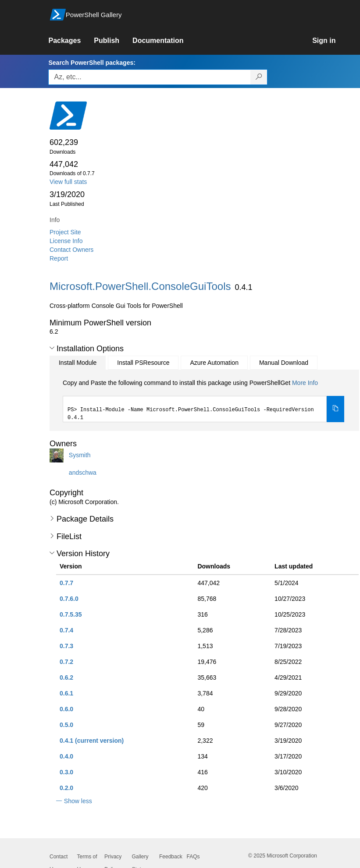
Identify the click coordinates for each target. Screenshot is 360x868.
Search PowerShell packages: (92, 63)
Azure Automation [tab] (214, 363)
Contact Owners (71, 250)
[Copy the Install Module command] (335, 409)
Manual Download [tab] (284, 363)
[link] (71, 41)
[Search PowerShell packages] (259, 77)
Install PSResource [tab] (143, 363)
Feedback (171, 857)
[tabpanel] (203, 400)
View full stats (68, 182)
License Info (66, 241)
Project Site (65, 232)
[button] (52, 348)
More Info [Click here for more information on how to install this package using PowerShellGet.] (305, 383)
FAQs (193, 857)
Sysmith (80, 455)
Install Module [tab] (78, 363)
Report (59, 258)
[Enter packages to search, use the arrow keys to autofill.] (150, 77)
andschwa (83, 473)
